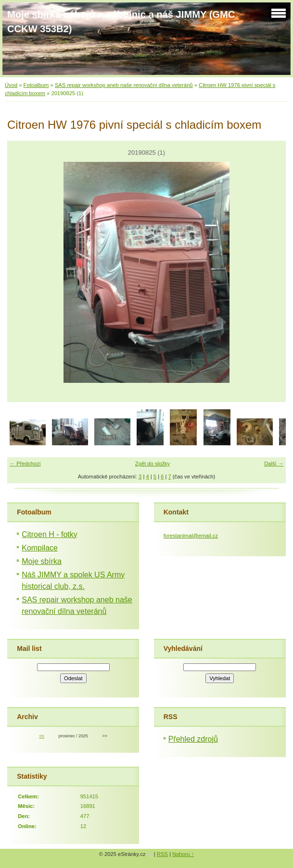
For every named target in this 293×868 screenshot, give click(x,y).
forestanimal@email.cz (191, 536)
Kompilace (40, 548)
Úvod (11, 85)
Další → (274, 464)
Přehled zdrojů (193, 739)
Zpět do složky (153, 464)
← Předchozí (25, 464)
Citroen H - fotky (50, 534)
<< (41, 736)
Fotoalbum (36, 85)
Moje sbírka (42, 561)
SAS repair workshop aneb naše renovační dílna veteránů (124, 85)
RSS (162, 854)
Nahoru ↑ (183, 854)
